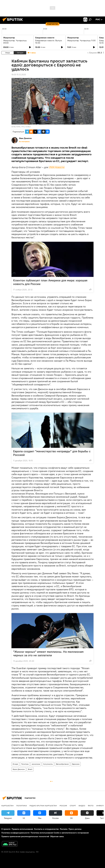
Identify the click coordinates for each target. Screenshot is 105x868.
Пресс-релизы (75, 829)
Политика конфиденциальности (15, 833)
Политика (25, 764)
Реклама (64, 829)
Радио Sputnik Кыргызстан (43, 806)
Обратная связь (57, 836)
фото (91, 806)
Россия (63, 806)
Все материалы (24, 142)
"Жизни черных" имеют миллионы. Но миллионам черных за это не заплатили (48, 653)
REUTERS (17, 127)
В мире (15, 764)
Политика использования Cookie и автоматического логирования (60, 833)
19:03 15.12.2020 (19, 75)
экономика (36, 764)
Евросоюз (76, 764)
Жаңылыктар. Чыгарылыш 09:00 (15, 42)
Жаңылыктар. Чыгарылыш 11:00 (81, 40)
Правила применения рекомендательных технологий (25, 836)
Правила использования (22, 829)
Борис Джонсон (19, 769)
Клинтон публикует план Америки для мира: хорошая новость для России (50, 282)
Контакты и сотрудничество (46, 829)
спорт (73, 806)
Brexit (30, 769)
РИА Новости (57, 167)
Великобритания (62, 764)
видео (82, 806)
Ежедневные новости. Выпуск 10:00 (49, 42)
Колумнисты (48, 764)
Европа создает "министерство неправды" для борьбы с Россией (52, 453)
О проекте (6, 829)
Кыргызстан (7, 806)
